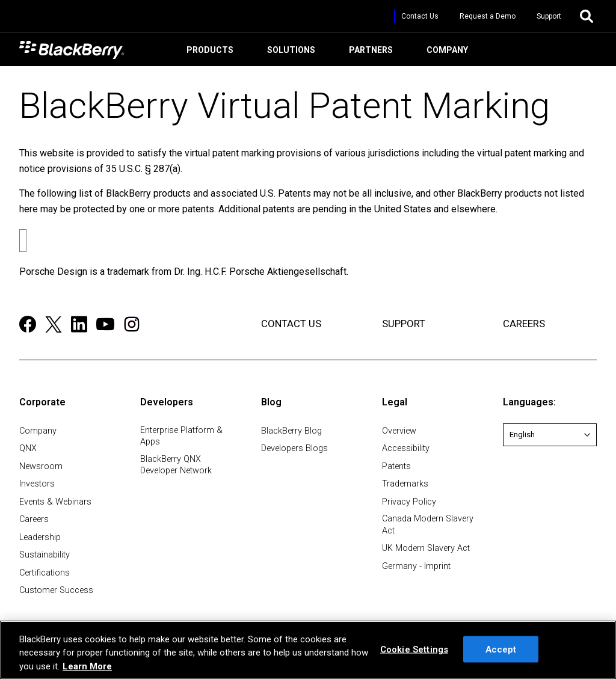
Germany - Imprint (416, 566)
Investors (37, 484)
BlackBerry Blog (291, 431)
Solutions (289, 53)
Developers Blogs (294, 448)
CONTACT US (291, 324)
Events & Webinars (55, 502)
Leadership (40, 537)
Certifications (45, 573)
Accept (501, 650)
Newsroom (41, 466)
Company (445, 53)
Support (549, 16)
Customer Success (56, 590)
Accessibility (406, 448)
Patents (396, 466)
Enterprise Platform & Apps (181, 436)
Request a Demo (488, 16)
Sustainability (45, 555)
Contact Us (420, 16)
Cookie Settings (414, 650)
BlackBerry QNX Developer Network (176, 465)
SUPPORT (404, 324)
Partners (369, 53)
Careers (34, 519)
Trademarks (405, 484)
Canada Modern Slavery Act (428, 524)
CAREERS (524, 324)
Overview (399, 431)
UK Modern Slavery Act (426, 548)
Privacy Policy (409, 502)
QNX (28, 448)
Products (208, 53)
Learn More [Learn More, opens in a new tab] (87, 666)
